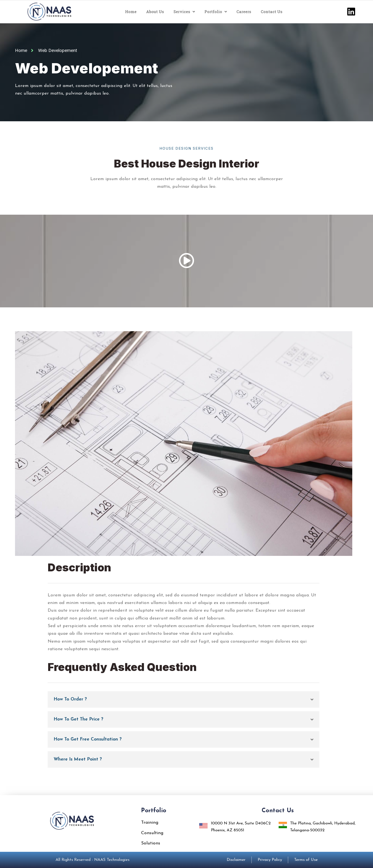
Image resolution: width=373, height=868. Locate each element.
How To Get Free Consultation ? (88, 739)
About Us (155, 12)
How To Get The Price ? (78, 719)
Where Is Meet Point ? (78, 759)
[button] (184, 699)
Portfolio (216, 12)
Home (131, 12)
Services (184, 12)
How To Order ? (70, 699)
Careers (244, 12)
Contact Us (272, 12)
